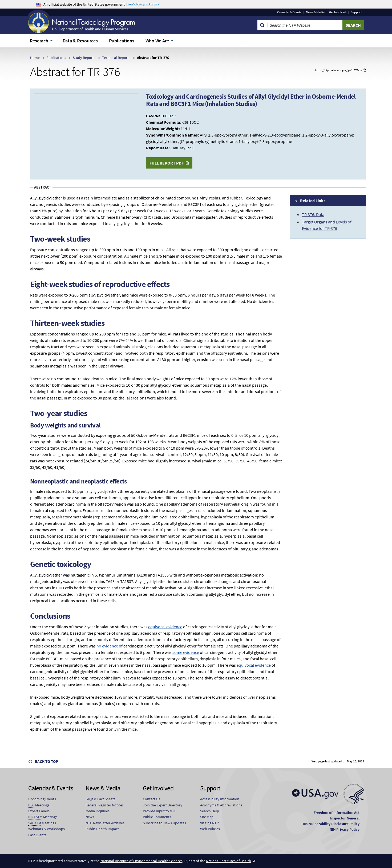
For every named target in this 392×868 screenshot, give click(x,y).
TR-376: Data (313, 214)
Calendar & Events (289, 12)
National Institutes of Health (229, 861)
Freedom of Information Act (337, 813)
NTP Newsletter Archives (105, 823)
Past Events (37, 835)
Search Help (210, 811)
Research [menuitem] (39, 41)
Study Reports (84, 58)
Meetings (39, 805)
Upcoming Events (42, 799)
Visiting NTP (209, 823)
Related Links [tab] (313, 201)
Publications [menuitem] (122, 41)
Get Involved (338, 12)
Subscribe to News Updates (164, 823)
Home (35, 58)
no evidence (107, 646)
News (90, 817)
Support (356, 12)
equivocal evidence (165, 627)
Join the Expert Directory (163, 805)
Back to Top (47, 761)
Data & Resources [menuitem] (80, 41)
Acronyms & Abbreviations (221, 805)
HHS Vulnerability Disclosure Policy (330, 824)
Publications (56, 58)
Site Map (207, 817)
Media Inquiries (98, 811)
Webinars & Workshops (47, 829)
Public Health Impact (102, 829)
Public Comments (157, 817)
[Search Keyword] (305, 25)
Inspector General (345, 818)
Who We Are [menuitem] (157, 41)
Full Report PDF (167, 163)
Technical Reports (116, 58)
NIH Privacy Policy (345, 829)
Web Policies (210, 829)
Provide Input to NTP (160, 811)
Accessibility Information (220, 799)
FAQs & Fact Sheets (100, 799)
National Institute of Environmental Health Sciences (142, 861)
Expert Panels (39, 811)
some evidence (186, 652)
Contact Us (151, 799)
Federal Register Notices (105, 805)
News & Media (315, 12)
